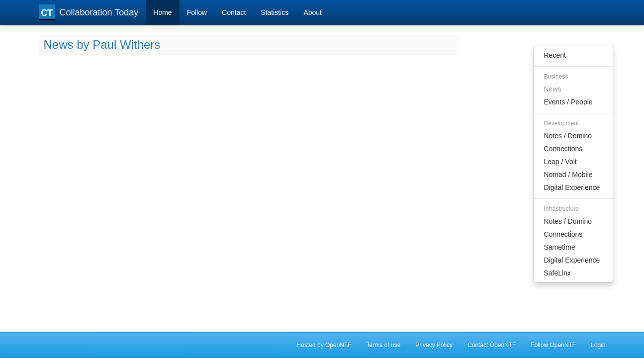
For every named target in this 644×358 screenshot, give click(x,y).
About (313, 12)
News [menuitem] (553, 89)
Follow (197, 12)
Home (162, 12)
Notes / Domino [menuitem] (568, 136)
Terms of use (384, 345)
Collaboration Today (89, 12)
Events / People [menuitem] (568, 102)
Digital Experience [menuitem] (572, 187)
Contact (234, 12)
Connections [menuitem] (563, 149)
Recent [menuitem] (555, 55)
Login (598, 345)
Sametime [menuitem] (560, 247)
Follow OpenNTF (553, 345)
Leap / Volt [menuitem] (560, 162)
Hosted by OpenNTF (324, 345)
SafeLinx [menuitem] (557, 273)
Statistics (275, 12)
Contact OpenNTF (492, 345)
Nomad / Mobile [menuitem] (568, 175)
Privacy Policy (434, 345)
